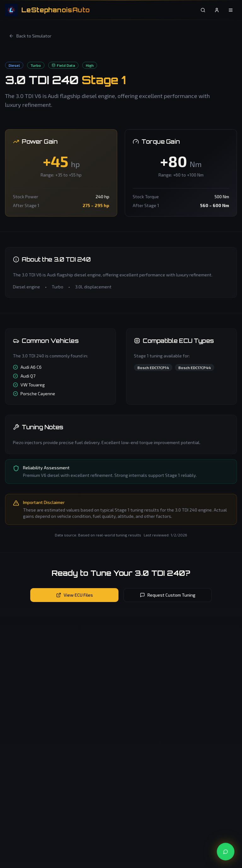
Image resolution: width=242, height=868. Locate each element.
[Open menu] (231, 10)
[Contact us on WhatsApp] (226, 852)
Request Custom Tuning (168, 595)
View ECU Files (75, 595)
